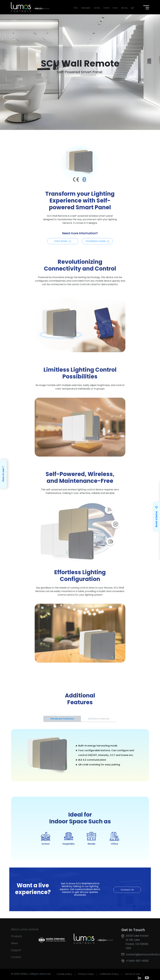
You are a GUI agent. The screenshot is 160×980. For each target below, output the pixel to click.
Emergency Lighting (86, 8)
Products (76, 8)
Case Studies (97, 8)
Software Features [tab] (99, 719)
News (14, 943)
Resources (115, 8)
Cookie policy (64, 974)
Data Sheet (63, 243)
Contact (16, 957)
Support (133, 8)
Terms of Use (132, 974)
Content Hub (106, 8)
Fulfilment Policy (109, 974)
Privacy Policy (86, 974)
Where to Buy (124, 8)
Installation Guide (97, 243)
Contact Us (127, 892)
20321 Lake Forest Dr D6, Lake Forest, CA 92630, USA (137, 942)
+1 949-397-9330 (137, 961)
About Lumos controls (25, 929)
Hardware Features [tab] (62, 719)
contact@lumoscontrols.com (137, 954)
